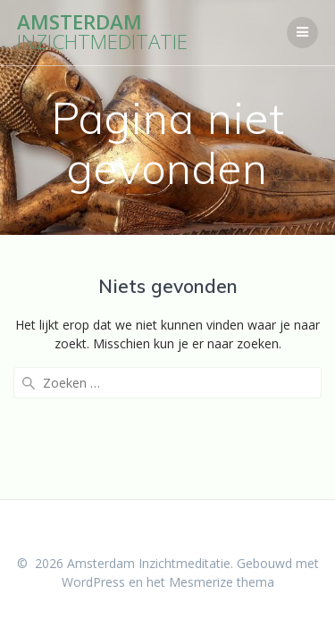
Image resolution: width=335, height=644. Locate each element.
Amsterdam (102, 33)
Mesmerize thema (222, 582)
